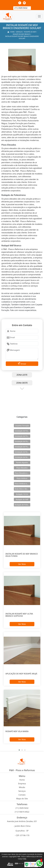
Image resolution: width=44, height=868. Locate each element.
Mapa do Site (22, 799)
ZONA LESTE (22, 375)
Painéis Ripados (22, 462)
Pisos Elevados (22, 468)
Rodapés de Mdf (22, 499)
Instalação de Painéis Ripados (23, 431)
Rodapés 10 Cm (22, 494)
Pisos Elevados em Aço (23, 473)
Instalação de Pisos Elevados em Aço (23, 441)
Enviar (23, 364)
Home (22, 780)
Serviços (22, 791)
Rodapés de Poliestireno (23, 505)
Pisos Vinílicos (22, 478)
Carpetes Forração (22, 426)
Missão (22, 787)
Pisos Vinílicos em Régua (23, 484)
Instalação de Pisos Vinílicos (23, 447)
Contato (22, 795)
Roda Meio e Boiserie (23, 489)
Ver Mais (22, 564)
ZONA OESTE (22, 383)
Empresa (22, 784)
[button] (19, 750)
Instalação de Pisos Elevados (23, 436)
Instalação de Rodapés (23, 457)
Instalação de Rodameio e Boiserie (23, 452)
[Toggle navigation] (39, 16)
